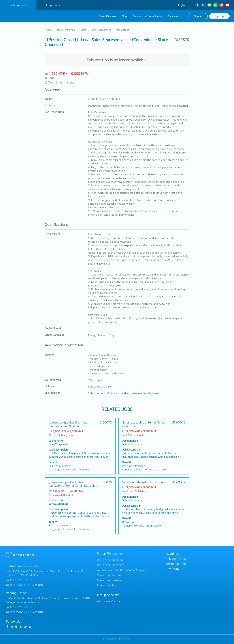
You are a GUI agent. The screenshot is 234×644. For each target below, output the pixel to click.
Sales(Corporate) (101, 30)
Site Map (172, 569)
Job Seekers (18, 5)
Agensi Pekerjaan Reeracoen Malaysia (122, 570)
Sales (83, 30)
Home (48, 30)
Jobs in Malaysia (66, 30)
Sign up (219, 16)
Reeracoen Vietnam (110, 580)
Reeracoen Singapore (111, 565)
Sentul (52, 78)
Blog (124, 16)
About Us (172, 554)
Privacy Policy (176, 559)
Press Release (107, 16)
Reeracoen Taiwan (109, 575)
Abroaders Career (109, 601)
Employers (53, 5)
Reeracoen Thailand (110, 560)
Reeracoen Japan (108, 585)
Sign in (198, 16)
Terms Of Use (176, 564)
